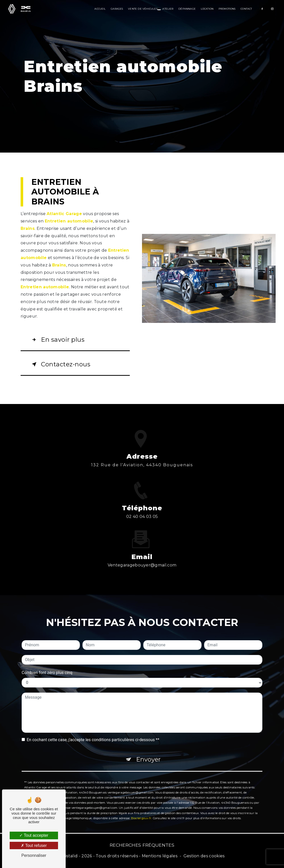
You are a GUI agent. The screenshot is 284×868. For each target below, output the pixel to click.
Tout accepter (34, 835)
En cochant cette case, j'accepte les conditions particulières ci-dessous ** (93, 733)
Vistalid (70, 856)
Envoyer (148, 752)
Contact (246, 9)
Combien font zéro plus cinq (47, 666)
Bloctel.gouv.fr (141, 811)
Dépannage (187, 9)
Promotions (227, 9)
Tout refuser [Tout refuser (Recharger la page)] (34, 845)
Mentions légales (160, 856)
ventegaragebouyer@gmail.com (142, 558)
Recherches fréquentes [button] (142, 845)
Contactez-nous (60, 364)
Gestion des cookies (204, 856)
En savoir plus (57, 340)
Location (207, 9)
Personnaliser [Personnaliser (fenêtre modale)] (34, 855)
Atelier (168, 9)
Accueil (100, 9)
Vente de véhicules (143, 9)
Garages (117, 9)
